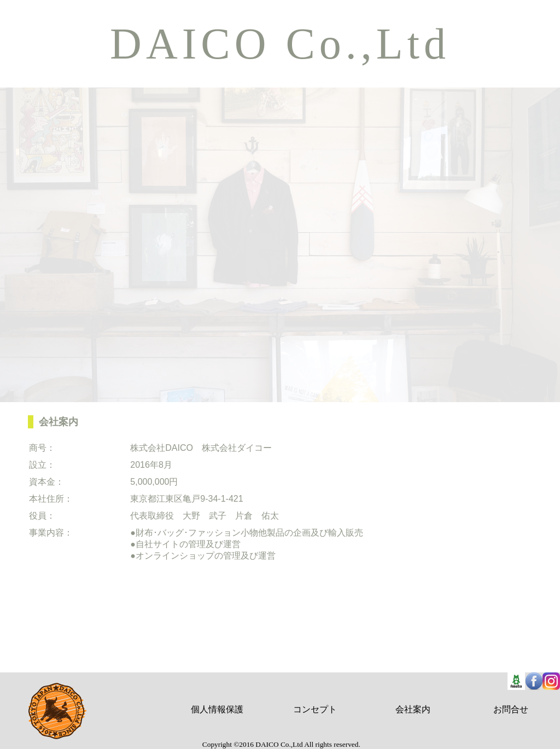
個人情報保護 (217, 709)
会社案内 (413, 709)
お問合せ (511, 709)
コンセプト (315, 709)
